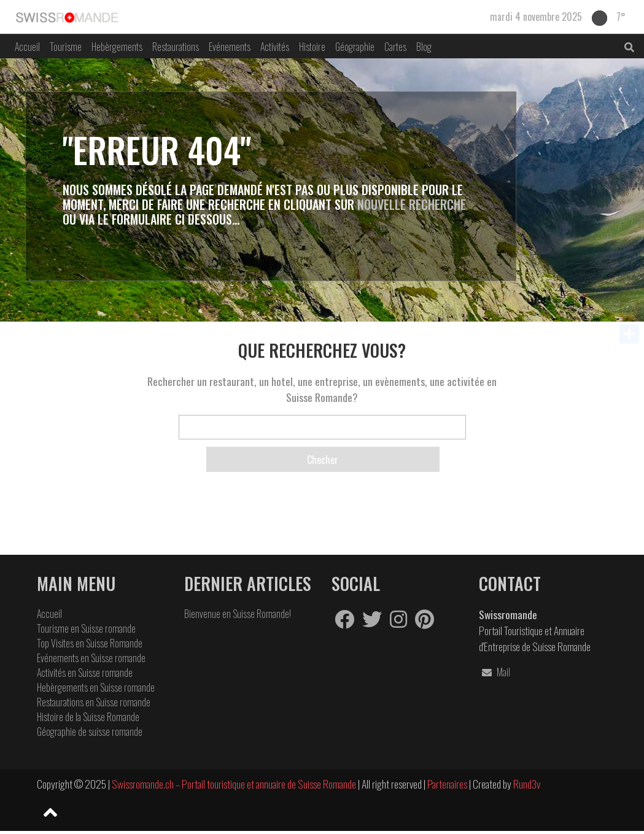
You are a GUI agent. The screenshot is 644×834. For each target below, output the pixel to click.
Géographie (355, 47)
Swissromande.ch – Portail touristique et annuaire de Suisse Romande (234, 784)
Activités (275, 47)
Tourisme (66, 47)
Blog (424, 47)
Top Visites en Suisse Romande (90, 643)
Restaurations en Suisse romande (94, 702)
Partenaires (448, 784)
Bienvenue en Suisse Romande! (238, 614)
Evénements (230, 47)
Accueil (27, 47)
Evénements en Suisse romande (91, 658)
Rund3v (527, 784)
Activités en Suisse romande (85, 673)
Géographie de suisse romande (90, 732)
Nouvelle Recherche (412, 204)
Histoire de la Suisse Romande (88, 717)
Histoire (312, 47)
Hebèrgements (117, 47)
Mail (495, 672)
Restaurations (176, 47)
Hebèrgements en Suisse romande (96, 687)
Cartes (395, 47)
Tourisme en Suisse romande (86, 628)
